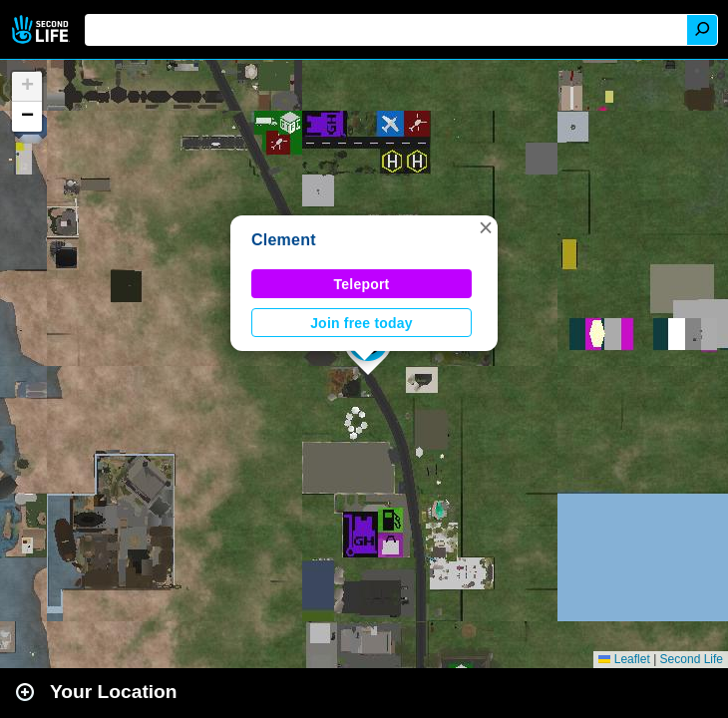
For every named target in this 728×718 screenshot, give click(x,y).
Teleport (362, 284)
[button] (486, 227)
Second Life (42, 29)
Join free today (362, 323)
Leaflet (624, 659)
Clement (284, 240)
